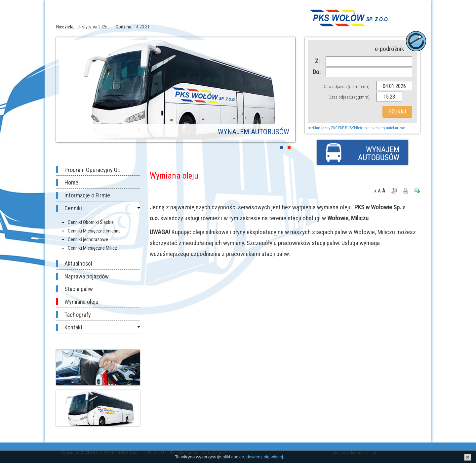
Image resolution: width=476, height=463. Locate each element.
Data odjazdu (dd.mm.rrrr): (347, 86)
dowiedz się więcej (265, 457)
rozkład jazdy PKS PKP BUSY (331, 128)
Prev (69, 90)
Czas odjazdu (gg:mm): (350, 97)
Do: (316, 72)
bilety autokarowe (391, 128)
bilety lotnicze (365, 128)
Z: (317, 61)
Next (283, 90)
